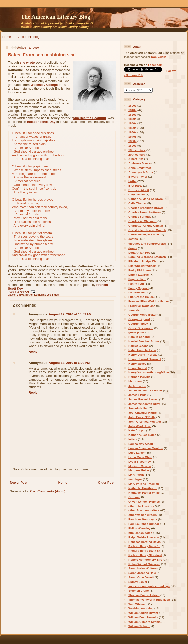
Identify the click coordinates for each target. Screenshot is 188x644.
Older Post (106, 482)
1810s (132, 110)
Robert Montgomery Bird (145, 559)
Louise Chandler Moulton (146, 448)
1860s (132, 132)
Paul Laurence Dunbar (144, 524)
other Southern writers (144, 510)
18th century (137, 150)
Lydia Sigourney (140, 461)
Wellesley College (44, 85)
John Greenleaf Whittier (145, 421)
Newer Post (19, 482)
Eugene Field (137, 279)
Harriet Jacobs (138, 346)
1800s (132, 106)
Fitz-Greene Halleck (142, 297)
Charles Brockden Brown (146, 208)
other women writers (142, 515)
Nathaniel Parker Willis (144, 493)
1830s (132, 119)
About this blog (29, 37)
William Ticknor (139, 626)
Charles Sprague (140, 217)
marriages (135, 479)
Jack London (137, 386)
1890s (132, 146)
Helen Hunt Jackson (142, 350)
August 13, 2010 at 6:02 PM (69, 363)
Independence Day (41, 122)
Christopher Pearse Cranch (147, 230)
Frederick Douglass (142, 306)
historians (135, 381)
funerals (134, 310)
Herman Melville (139, 377)
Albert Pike (136, 159)
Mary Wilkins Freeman (144, 484)
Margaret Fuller (139, 470)
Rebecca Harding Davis (144, 542)
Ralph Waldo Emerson (144, 537)
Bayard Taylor (138, 177)
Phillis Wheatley (139, 528)
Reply (33, 352)
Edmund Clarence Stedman (147, 257)
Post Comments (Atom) (47, 491)
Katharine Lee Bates (47, 295)
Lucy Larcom (137, 453)
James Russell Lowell (143, 399)
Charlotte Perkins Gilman (146, 225)
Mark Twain (136, 475)
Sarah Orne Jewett (141, 577)
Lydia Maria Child (140, 457)
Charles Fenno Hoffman (145, 212)
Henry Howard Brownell (145, 359)
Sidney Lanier (138, 582)
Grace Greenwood (141, 328)
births (29, 295)
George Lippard (139, 319)
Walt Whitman (138, 604)
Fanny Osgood (139, 288)
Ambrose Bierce (140, 163)
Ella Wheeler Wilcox (142, 266)
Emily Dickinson (140, 270)
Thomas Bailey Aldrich (144, 595)
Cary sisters (137, 194)
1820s (132, 114)
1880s (132, 141)
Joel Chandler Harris (142, 413)
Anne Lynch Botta (141, 172)
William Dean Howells (143, 617)
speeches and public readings (149, 586)
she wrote (27, 63)
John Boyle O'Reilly (142, 417)
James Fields (137, 395)
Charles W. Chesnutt (142, 221)
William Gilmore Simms (144, 622)
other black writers (141, 506)
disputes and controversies (147, 244)
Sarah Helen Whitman (143, 568)
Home (7, 37)
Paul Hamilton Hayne (143, 519)
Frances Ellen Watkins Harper (149, 301)
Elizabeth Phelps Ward (144, 261)
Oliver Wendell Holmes (144, 501)
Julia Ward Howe (140, 426)
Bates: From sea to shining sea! (42, 55)
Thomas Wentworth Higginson (149, 599)
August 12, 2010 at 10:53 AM (70, 314)
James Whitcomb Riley (144, 404)
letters (133, 439)
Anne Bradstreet (140, 168)
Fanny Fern (136, 283)
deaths (133, 239)
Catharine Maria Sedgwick (146, 199)
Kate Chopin (137, 430)
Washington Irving (141, 608)
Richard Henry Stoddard (145, 555)
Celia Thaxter (137, 203)
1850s (20, 295)
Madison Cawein (140, 466)
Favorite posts (138, 292)
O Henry (134, 497)
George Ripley (138, 323)
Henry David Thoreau (143, 355)
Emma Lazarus (139, 275)
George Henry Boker (142, 315)
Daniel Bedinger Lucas (144, 234)
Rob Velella (159, 57)
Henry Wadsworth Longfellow (149, 372)
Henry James (137, 363)
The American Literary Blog (56, 17)
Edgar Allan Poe (139, 252)
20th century (137, 154)
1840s (132, 123)
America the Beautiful (90, 118)
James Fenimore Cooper (145, 390)
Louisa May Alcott (141, 444)
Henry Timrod (138, 368)
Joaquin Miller (138, 408)
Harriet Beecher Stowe (144, 341)
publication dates (140, 533)
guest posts (137, 332)
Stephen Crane (139, 591)
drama (133, 248)
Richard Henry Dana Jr (144, 546)
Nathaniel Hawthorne (143, 488)
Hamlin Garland (139, 337)
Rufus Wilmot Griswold (144, 564)
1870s (132, 137)
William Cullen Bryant (143, 613)
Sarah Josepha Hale (142, 573)
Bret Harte (135, 185)
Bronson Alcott (139, 190)
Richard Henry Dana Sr (144, 551)
